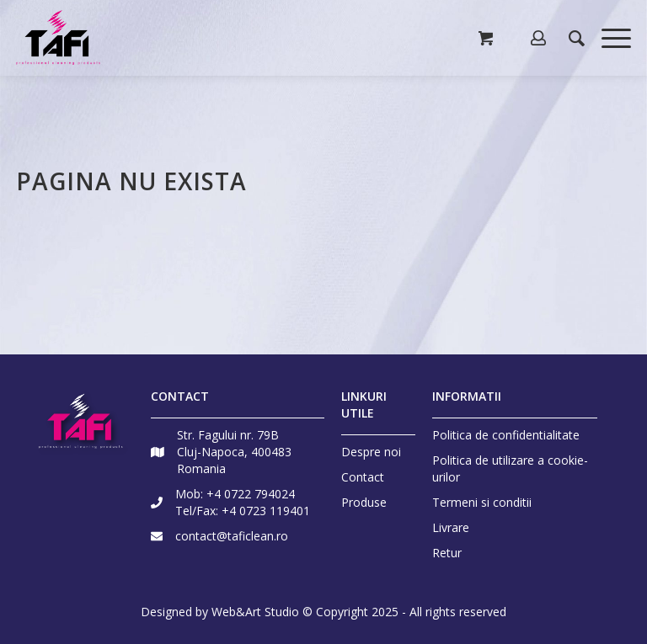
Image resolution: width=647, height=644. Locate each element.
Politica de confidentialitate (506, 435)
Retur (447, 553)
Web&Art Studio (255, 612)
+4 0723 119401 (266, 511)
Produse (364, 502)
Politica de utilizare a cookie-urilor (510, 468)
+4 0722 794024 (251, 494)
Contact (363, 477)
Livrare (451, 527)
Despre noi (371, 452)
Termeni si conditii (482, 502)
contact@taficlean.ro (232, 536)
